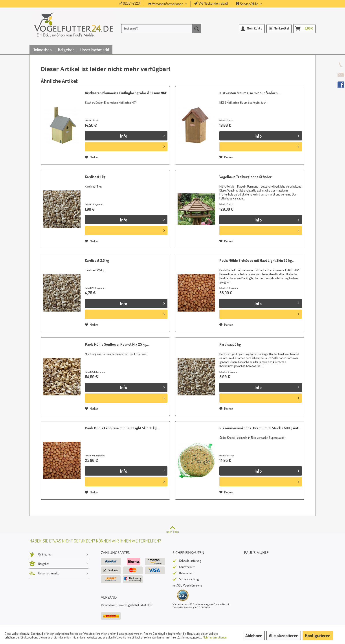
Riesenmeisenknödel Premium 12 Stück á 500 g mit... (260, 428)
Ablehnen (254, 635)
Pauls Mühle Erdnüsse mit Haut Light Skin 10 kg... (122, 428)
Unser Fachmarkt (59, 573)
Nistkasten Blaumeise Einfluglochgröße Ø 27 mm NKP (126, 93)
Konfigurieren (318, 635)
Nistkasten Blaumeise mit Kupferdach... (250, 93)
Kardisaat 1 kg (95, 177)
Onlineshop (59, 554)
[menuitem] (174, 4)
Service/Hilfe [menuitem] (247, 4)
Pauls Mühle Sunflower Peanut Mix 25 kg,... (117, 344)
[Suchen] (197, 29)
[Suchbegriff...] (161, 29)
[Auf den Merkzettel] (92, 157)
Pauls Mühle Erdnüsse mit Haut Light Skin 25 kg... (257, 260)
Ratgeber (59, 564)
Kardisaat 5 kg (230, 344)
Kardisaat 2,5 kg (97, 260)
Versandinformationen (166, 4)
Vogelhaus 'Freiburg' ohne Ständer (245, 177)
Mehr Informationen (215, 637)
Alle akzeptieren (284, 635)
